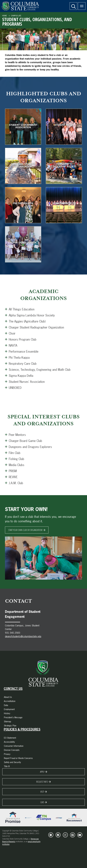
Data (6, 705)
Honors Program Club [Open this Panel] (21, 339)
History (7, 713)
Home (5, 16)
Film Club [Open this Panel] (13, 453)
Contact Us (13, 689)
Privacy (7, 754)
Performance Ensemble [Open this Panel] (22, 351)
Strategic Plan (10, 726)
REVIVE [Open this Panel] (11, 477)
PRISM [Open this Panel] (11, 471)
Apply (42, 772)
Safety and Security (12, 762)
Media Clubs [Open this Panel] (15, 465)
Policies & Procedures (22, 729)
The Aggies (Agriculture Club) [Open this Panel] (25, 321)
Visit (42, 792)
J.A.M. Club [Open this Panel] (14, 483)
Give (42, 802)
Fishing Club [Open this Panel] (15, 459)
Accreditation (10, 701)
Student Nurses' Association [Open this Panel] (25, 382)
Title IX (7, 766)
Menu (81, 4)
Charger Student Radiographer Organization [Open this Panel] (35, 327)
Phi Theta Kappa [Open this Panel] (17, 357)
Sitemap (7, 721)
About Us (8, 697)
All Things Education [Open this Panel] (20, 309)
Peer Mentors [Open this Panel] (15, 435)
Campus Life (16, 16)
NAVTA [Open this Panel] (11, 345)
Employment (9, 709)
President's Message (13, 717)
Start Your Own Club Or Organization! (25, 530)
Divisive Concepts (12, 750)
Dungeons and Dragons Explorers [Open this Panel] (28, 447)
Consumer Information (14, 746)
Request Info (42, 782)
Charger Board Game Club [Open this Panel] (24, 441)
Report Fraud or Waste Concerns (18, 758)
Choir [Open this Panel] (10, 333)
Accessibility (9, 742)
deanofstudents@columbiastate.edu (23, 636)
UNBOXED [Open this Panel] (13, 388)
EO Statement (10, 738)
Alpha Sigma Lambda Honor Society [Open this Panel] (30, 315)
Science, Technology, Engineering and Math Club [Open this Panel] (38, 370)
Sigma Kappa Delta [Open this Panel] (19, 376)
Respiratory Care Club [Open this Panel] (21, 363)
